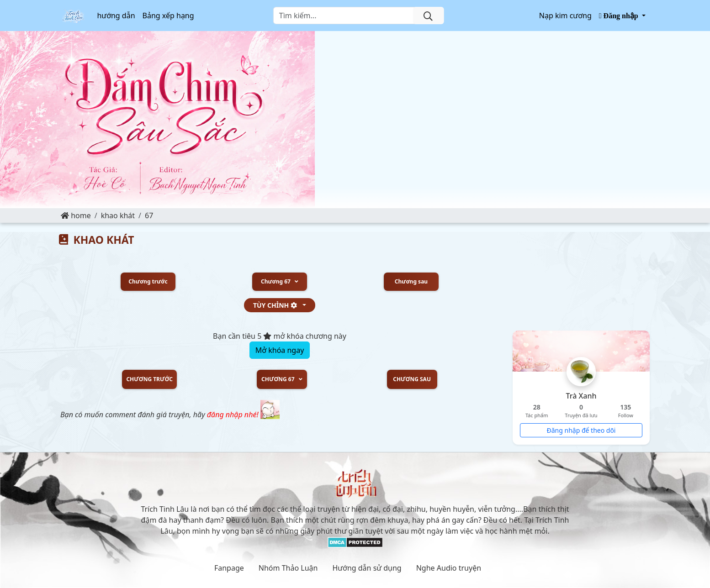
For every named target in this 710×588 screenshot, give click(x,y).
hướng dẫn (116, 16)
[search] (428, 16)
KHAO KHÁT (118, 215)
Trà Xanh (581, 396)
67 (149, 215)
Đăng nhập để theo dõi (581, 430)
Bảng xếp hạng (168, 16)
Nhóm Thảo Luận (288, 568)
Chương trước (148, 282)
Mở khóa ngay (280, 350)
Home (76, 215)
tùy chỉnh (277, 305)
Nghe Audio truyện (449, 568)
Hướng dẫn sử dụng (367, 568)
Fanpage (229, 568)
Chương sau (411, 282)
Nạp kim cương (565, 16)
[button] (622, 16)
